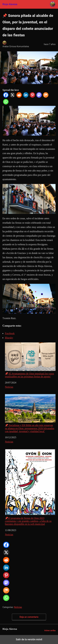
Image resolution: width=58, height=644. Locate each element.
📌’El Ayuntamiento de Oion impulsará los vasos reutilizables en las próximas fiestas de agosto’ (30, 360)
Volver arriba (50, 630)
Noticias (9, 387)
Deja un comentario (29, 617)
